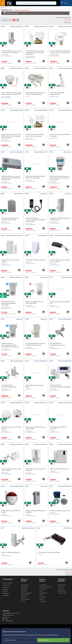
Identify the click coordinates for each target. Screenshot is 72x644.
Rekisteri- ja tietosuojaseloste (25, 598)
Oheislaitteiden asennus (43, 594)
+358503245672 (8, 621)
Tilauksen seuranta (7, 583)
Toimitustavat (24, 587)
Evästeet (23, 601)
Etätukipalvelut (43, 585)
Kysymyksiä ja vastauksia (6, 586)
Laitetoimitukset (62, 585)
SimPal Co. (3, 7)
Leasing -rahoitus (62, 593)
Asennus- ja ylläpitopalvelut (62, 590)
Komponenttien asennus (43, 590)
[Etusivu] (9, 5)
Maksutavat (24, 591)
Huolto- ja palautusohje (43, 600)
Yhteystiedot (6, 593)
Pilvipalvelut (61, 587)
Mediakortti (5, 589)
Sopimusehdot (25, 595)
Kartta (5, 619)
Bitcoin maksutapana (26, 593)
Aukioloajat (6, 595)
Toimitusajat (24, 589)
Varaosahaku (43, 597)
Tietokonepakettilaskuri (45, 587)
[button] (19, 61)
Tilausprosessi (25, 585)
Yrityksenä (5, 591)
